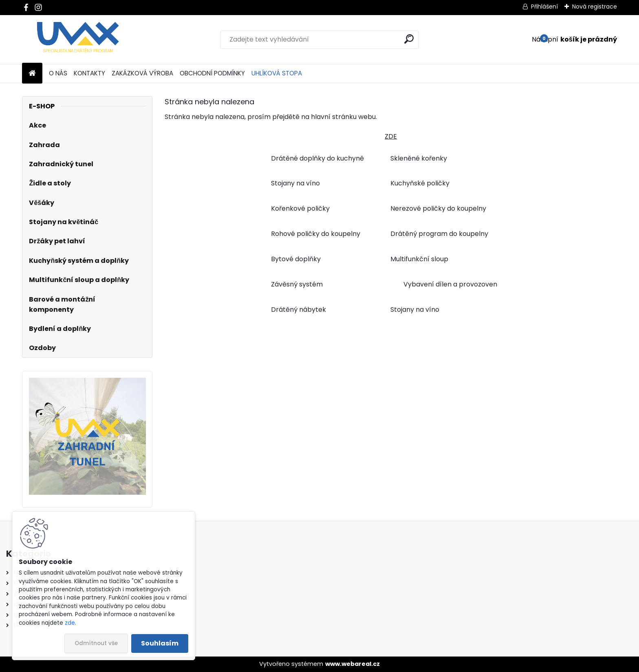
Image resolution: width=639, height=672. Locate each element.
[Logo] (78, 40)
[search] (409, 39)
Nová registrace (595, 7)
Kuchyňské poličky (420, 183)
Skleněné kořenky (419, 158)
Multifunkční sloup (419, 259)
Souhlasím (160, 643)
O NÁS (58, 73)
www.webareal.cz (353, 664)
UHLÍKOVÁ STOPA (277, 73)
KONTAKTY (89, 73)
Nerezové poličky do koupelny (438, 208)
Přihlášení (544, 7)
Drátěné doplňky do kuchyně (317, 158)
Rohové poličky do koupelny (316, 234)
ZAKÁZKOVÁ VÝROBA (142, 73)
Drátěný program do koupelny (439, 234)
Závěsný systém (297, 284)
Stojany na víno (295, 183)
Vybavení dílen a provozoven (450, 284)
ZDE (391, 136)
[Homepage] (32, 74)
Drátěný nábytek (299, 310)
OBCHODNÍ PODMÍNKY (212, 73)
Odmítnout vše (96, 643)
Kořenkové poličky (300, 208)
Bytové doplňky (296, 259)
